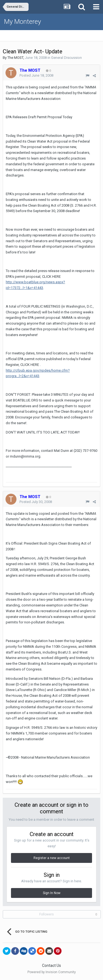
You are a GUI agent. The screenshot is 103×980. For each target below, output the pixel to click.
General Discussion (66, 58)
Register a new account (52, 858)
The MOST (15, 58)
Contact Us (51, 965)
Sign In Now (52, 893)
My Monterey (23, 22)
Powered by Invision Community (52, 972)
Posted (36, 75)
